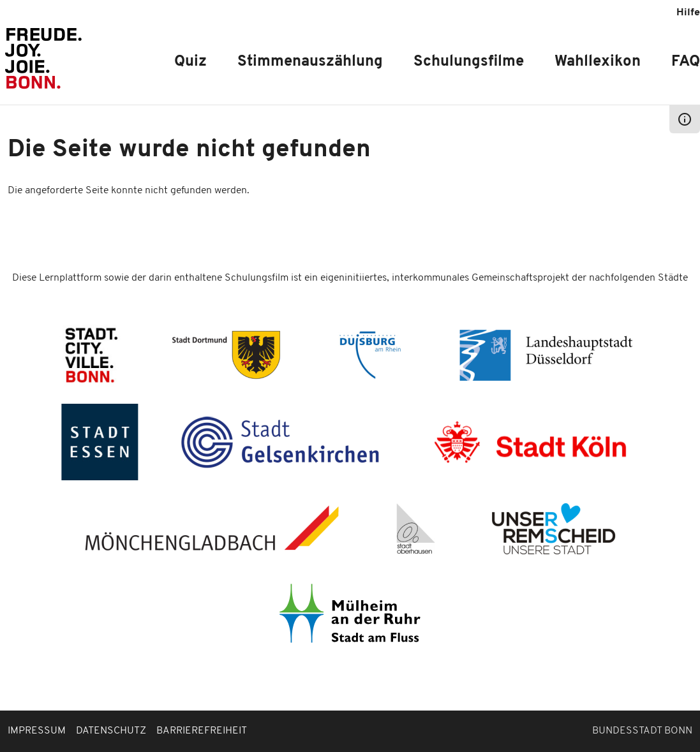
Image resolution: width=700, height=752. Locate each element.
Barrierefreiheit (202, 731)
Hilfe (688, 13)
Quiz (190, 62)
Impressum (37, 731)
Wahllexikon (598, 62)
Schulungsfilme (469, 62)
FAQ (686, 62)
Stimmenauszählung (310, 62)
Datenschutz (111, 731)
